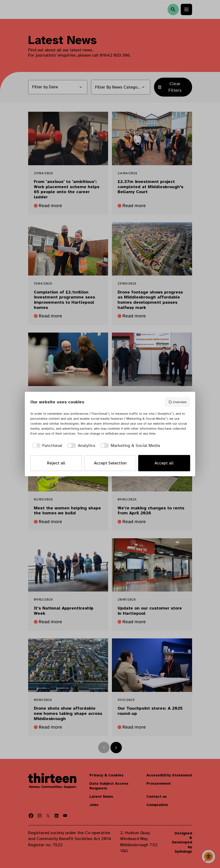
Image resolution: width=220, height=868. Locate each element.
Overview (177, 402)
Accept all (164, 463)
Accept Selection (110, 463)
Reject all (56, 463)
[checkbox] (46, 446)
